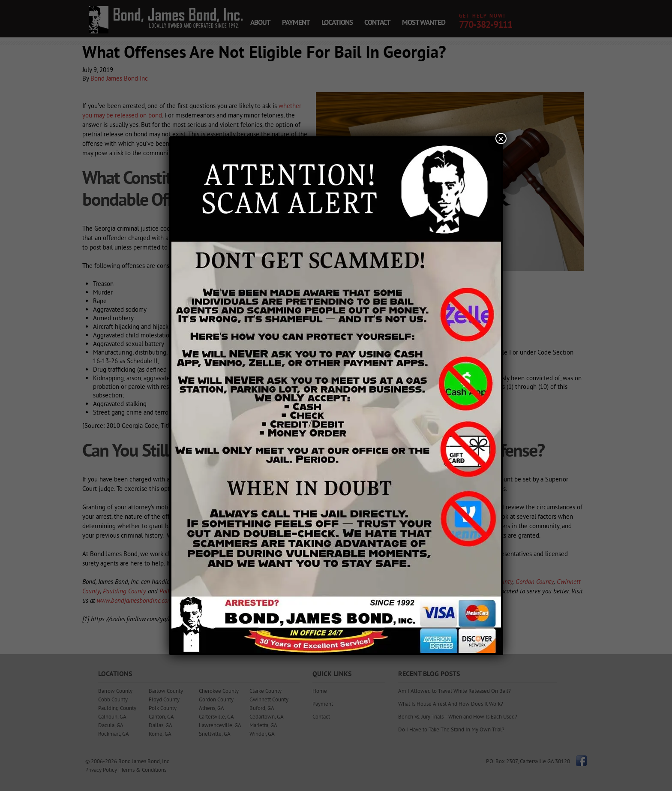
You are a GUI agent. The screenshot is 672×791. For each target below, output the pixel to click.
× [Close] (501, 138)
